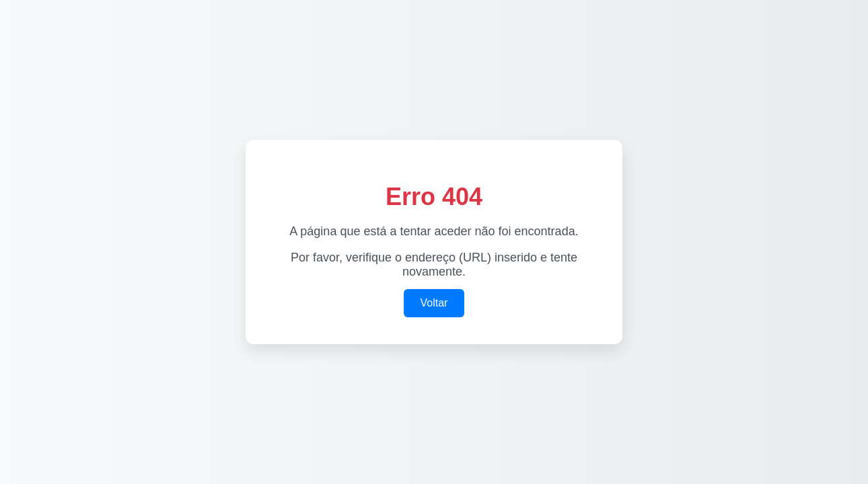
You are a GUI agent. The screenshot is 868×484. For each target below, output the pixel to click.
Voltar (434, 303)
